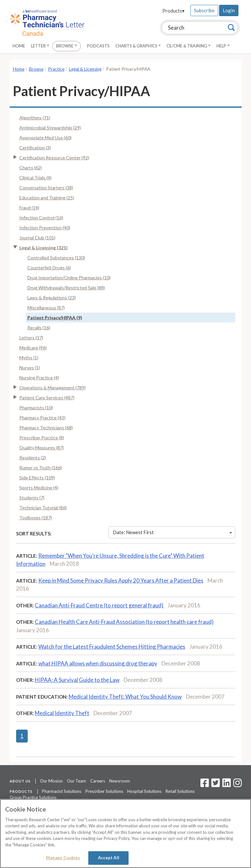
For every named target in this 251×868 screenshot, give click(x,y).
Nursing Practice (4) (39, 378)
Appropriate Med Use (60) (45, 138)
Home (19, 46)
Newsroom (120, 781)
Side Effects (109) (37, 478)
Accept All (109, 858)
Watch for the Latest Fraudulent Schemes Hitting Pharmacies (112, 647)
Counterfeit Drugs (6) (49, 268)
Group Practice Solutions (33, 797)
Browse (67, 46)
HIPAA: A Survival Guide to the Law (77, 680)
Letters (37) (31, 338)
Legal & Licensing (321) (43, 248)
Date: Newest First (172, 532)
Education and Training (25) (47, 198)
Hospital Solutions (144, 791)
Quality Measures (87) (42, 448)
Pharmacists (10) (36, 408)
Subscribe (204, 10)
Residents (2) (33, 458)
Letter (40, 46)
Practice (56, 69)
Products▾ (174, 11)
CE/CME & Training (189, 46)
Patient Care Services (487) (47, 398)
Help (223, 46)
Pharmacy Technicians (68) (46, 428)
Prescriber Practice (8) (42, 438)
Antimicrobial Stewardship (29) (50, 128)
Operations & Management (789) (53, 388)
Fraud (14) (29, 208)
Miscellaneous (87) (46, 308)
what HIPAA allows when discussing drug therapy (98, 663)
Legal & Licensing (85, 69)
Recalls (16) (39, 328)
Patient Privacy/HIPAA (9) (55, 318)
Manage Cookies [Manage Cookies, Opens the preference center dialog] (63, 858)
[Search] (231, 27)
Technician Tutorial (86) (43, 508)
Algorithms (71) (35, 118)
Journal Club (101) (37, 238)
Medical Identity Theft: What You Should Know (125, 697)
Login (229, 10)
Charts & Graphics (138, 46)
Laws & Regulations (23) (52, 298)
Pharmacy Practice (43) (42, 418)
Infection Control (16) (41, 218)
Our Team (77, 781)
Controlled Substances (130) (56, 258)
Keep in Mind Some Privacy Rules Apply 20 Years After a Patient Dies (121, 580)
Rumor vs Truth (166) (41, 468)
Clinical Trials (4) (35, 178)
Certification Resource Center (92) (54, 158)
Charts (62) (31, 168)
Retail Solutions (180, 791)
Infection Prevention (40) (45, 228)
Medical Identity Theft (62, 713)
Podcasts (98, 46)
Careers (98, 781)
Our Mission (51, 781)
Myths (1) (29, 358)
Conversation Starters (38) (46, 188)
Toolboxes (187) (36, 518)
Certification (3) (35, 148)
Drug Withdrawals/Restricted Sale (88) (66, 288)
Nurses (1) (30, 368)
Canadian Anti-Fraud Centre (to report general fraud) (100, 605)
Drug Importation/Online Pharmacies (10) (69, 278)
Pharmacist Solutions (62, 791)
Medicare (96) (33, 348)
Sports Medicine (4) (39, 488)
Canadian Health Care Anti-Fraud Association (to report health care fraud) (124, 622)
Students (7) (32, 498)
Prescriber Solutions (104, 791)
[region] (125, 833)
